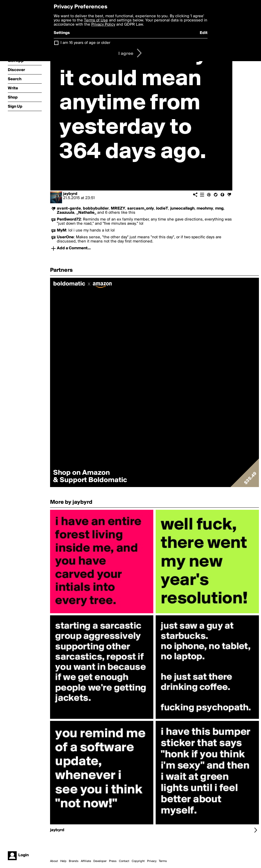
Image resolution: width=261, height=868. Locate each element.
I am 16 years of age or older (85, 43)
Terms (163, 861)
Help (63, 861)
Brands (74, 861)
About (54, 861)
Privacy (152, 861)
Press (113, 861)
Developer (100, 861)
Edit (204, 33)
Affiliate (86, 861)
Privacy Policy (103, 25)
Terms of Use (96, 20)
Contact (124, 861)
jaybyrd (70, 194)
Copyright (138, 861)
